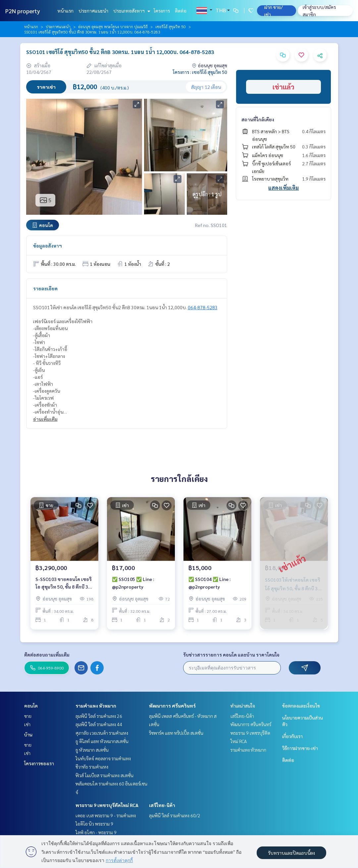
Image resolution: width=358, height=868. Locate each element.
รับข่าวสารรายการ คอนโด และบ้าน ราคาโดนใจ (231, 655)
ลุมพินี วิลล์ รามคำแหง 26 (99, 716)
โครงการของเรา (39, 763)
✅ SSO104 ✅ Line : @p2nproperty (209, 583)
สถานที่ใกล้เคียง (258, 119)
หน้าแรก (65, 11)
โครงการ (162, 11)
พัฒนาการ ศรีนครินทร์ (172, 706)
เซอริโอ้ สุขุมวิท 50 (171, 27)
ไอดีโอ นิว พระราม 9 (94, 824)
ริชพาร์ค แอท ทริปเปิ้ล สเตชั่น (176, 733)
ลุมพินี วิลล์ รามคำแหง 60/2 (175, 815)
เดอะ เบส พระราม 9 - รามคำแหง (106, 815)
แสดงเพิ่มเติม (283, 188)
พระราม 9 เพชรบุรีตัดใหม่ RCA (107, 805)
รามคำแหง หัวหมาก (96, 706)
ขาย (28, 716)
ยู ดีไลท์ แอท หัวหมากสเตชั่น (102, 741)
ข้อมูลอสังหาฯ (48, 246)
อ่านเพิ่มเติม (45, 419)
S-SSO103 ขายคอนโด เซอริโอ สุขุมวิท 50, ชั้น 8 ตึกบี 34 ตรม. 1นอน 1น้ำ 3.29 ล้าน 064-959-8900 (64, 583)
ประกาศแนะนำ (93, 11)
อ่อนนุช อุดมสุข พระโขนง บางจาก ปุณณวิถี (113, 27)
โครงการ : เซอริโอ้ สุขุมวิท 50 (200, 72)
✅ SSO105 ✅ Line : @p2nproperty (133, 583)
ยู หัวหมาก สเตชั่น (92, 750)
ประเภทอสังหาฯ (131, 11)
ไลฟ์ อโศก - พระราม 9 (96, 832)
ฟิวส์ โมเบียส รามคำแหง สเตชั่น (104, 775)
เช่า (27, 724)
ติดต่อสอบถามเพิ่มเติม (47, 655)
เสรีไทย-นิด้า (162, 805)
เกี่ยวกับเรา (292, 736)
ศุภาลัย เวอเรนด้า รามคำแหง (102, 733)
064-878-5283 (203, 307)
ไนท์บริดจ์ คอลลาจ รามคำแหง (103, 758)
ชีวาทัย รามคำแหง (92, 767)
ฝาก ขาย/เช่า (274, 11)
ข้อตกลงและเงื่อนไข (301, 706)
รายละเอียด (45, 288)
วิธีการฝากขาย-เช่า (300, 748)
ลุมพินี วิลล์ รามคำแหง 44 (99, 724)
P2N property (23, 11)
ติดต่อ (181, 11)
